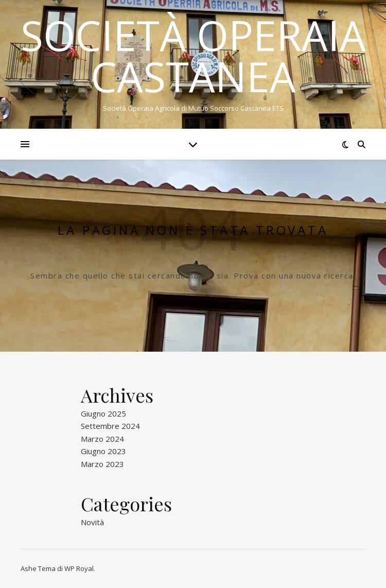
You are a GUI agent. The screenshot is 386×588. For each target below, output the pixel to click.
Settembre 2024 (110, 426)
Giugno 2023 (103, 451)
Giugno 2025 (103, 413)
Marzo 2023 (102, 464)
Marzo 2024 (102, 439)
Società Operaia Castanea (193, 56)
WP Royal (79, 568)
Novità (92, 522)
